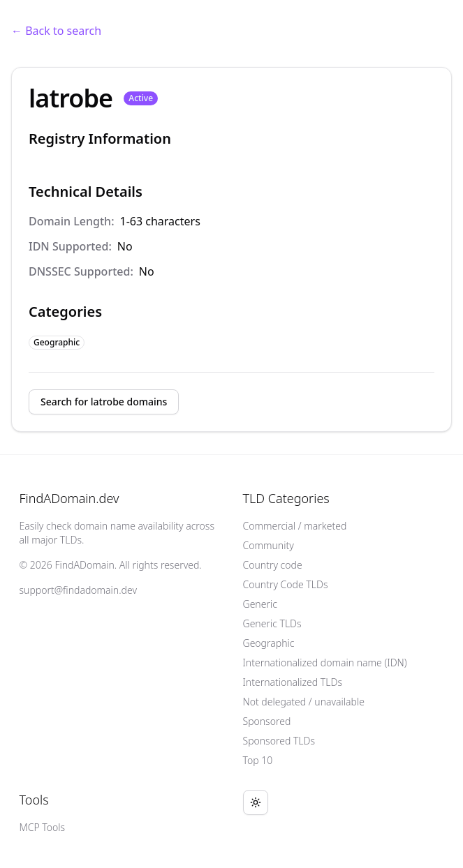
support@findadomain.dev (78, 590)
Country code (273, 565)
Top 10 (258, 760)
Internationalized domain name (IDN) (325, 663)
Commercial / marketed (295, 526)
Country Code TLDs (286, 584)
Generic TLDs (272, 623)
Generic (260, 604)
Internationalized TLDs (293, 682)
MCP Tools (43, 827)
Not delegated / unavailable (304, 702)
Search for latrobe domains (104, 402)
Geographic (269, 643)
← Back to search (56, 31)
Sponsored (267, 721)
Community (269, 545)
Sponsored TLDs (279, 741)
